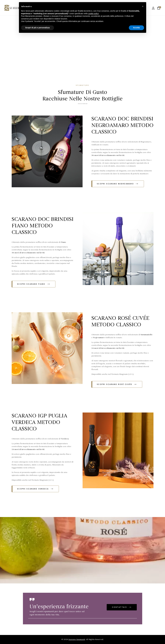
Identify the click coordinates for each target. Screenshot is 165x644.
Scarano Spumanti (77, 639)
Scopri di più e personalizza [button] (38, 28)
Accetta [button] (136, 28)
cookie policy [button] (93, 14)
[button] (118, 184)
